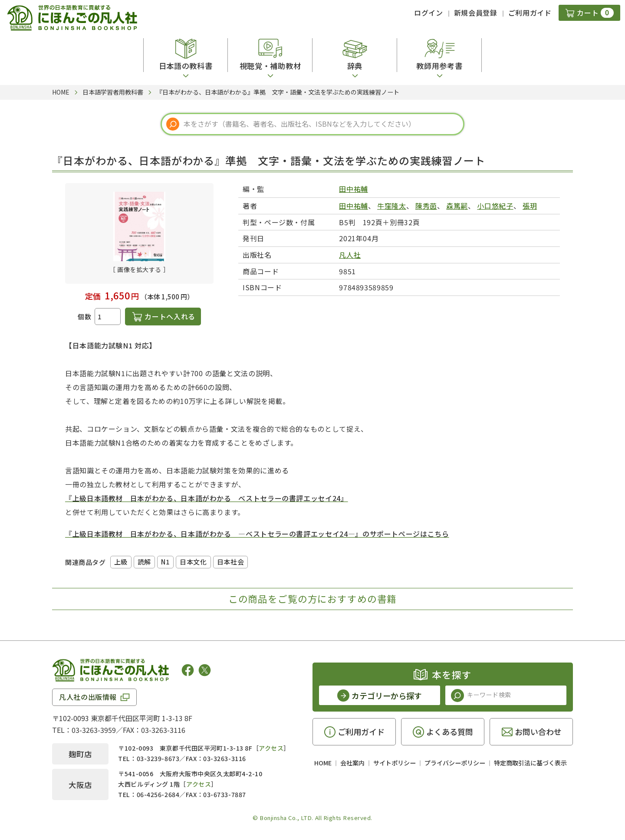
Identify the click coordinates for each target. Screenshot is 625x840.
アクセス (271, 748)
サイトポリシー (395, 763)
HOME (323, 763)
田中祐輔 (354, 189)
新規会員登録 (476, 13)
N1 (165, 562)
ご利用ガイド (530, 13)
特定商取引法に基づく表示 (530, 763)
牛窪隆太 (392, 206)
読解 (144, 562)
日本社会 (230, 562)
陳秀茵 (426, 206)
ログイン (429, 13)
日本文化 (193, 562)
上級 (121, 562)
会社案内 (352, 763)
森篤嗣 (457, 206)
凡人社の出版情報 (88, 697)
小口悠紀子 (495, 206)
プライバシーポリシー (455, 763)
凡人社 (350, 255)
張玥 (530, 206)
